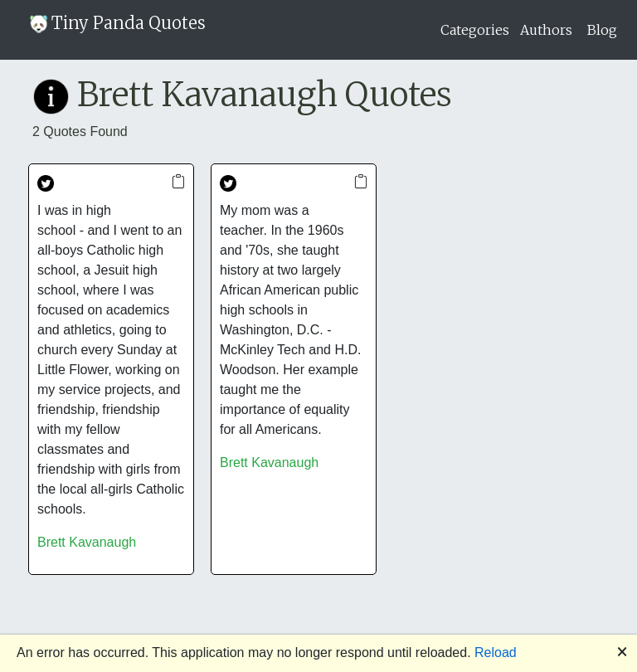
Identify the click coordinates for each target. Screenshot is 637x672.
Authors (546, 30)
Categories (475, 30)
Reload (496, 653)
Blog (602, 30)
